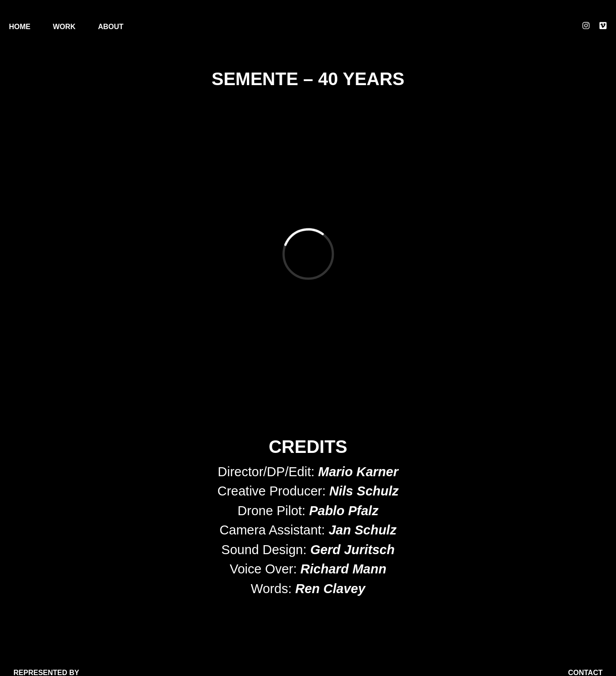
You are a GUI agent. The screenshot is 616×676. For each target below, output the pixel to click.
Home (20, 27)
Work (64, 27)
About (111, 27)
